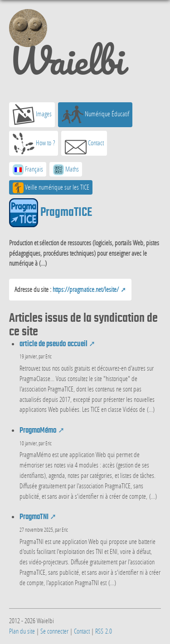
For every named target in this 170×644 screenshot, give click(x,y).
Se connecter (54, 631)
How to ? (34, 143)
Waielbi (67, 47)
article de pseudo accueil (53, 344)
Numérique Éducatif (95, 114)
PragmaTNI (34, 517)
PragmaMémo (38, 430)
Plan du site (22, 631)
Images (32, 114)
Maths (66, 170)
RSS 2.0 (104, 631)
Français (28, 170)
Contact (84, 143)
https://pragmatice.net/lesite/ (86, 289)
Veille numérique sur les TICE (51, 188)
